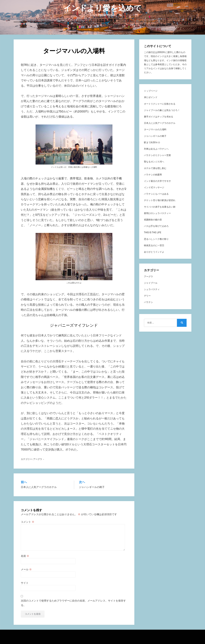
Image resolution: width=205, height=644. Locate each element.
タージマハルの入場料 (155, 129)
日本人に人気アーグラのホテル (160, 123)
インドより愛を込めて (102, 8)
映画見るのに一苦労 (154, 245)
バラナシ (148, 302)
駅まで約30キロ (152, 142)
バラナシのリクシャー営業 (157, 155)
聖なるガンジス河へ (154, 162)
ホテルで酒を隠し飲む (155, 168)
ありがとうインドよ (154, 252)
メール (26, 569)
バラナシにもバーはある (156, 194)
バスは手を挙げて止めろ (156, 226)
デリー (147, 296)
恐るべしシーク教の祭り (156, 239)
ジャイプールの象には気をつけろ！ (162, 110)
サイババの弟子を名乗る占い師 (160, 207)
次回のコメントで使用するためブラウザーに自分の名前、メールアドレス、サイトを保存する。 (73, 603)
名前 (25, 556)
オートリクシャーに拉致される (160, 104)
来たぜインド (151, 97)
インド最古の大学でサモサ (157, 181)
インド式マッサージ (154, 187)
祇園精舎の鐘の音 (153, 220)
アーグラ (38, 459)
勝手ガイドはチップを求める (159, 117)
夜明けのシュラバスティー (157, 213)
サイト (25, 583)
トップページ (151, 91)
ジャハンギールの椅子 (155, 136)
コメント (28, 522)
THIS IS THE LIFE (153, 232)
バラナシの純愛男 (153, 175)
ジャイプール (151, 283)
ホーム (103, 29)
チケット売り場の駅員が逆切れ (160, 200)
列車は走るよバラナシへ (156, 149)
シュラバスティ (152, 289)
